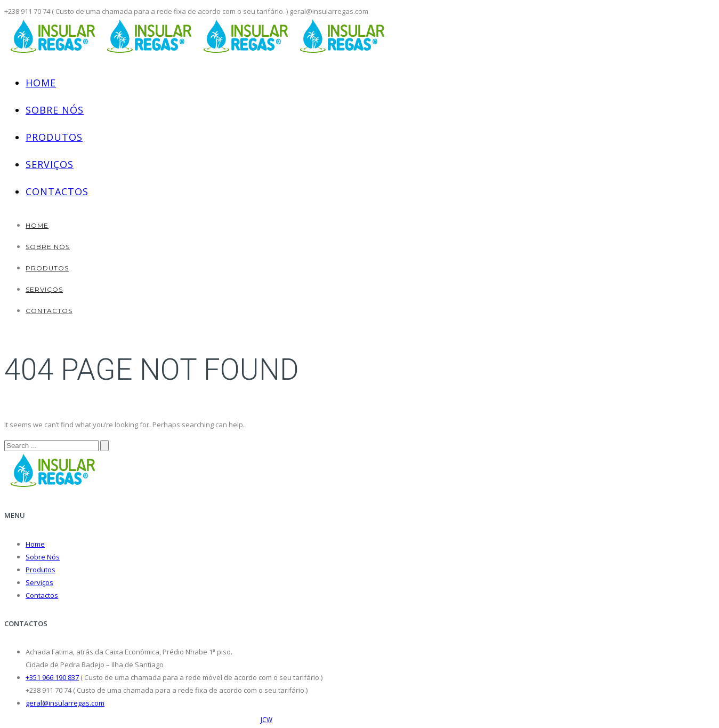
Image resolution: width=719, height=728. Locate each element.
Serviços (50, 164)
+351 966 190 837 (52, 677)
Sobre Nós (55, 110)
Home (41, 83)
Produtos (54, 137)
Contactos (57, 191)
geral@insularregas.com (65, 703)
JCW (266, 720)
